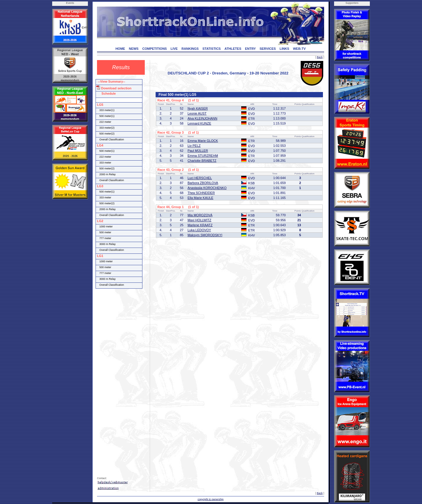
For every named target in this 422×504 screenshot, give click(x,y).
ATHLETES (233, 49)
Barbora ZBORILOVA (203, 183)
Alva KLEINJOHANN (202, 118)
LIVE (174, 49)
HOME (120, 49)
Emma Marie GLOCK (203, 141)
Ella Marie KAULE (200, 198)
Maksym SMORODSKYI (205, 235)
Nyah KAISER (198, 108)
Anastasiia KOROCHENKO (207, 188)
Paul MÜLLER (198, 151)
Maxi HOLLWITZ (199, 220)
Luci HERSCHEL (200, 178)
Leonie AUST (197, 113)
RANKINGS (190, 49)
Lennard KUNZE (199, 123)
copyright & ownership (211, 499)
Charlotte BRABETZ (202, 161)
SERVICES (268, 49)
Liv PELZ (194, 146)
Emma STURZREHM (203, 156)
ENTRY (250, 49)
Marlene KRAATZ (200, 225)
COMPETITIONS (154, 49)
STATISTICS (212, 49)
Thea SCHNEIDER (201, 193)
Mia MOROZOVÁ (200, 215)
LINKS (284, 49)
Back (320, 57)
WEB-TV (299, 49)
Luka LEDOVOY (199, 230)
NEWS (134, 49)
